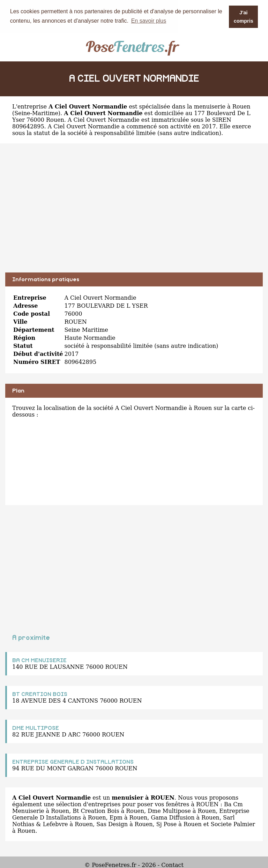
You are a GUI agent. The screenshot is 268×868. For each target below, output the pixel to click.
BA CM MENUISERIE (39, 660)
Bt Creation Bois (96, 811)
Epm (116, 817)
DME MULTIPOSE (36, 728)
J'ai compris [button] (244, 17)
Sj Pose (166, 824)
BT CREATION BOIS (40, 694)
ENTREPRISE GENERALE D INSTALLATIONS (73, 762)
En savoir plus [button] (149, 21)
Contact (172, 865)
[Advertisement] (134, 213)
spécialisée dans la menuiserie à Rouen (195, 106)
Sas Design (112, 824)
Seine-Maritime (36, 113)
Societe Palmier (233, 824)
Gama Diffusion (173, 817)
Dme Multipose (169, 811)
